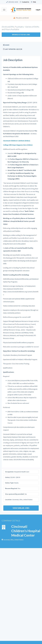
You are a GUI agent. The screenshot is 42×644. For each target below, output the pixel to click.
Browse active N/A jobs (21, 35)
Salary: (8, 477)
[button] (6, 45)
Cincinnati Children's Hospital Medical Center (26, 531)
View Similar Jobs (21, 508)
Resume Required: (11, 488)
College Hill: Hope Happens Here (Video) (18, 145)
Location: (9, 500)
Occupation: (10, 472)
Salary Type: (10, 483)
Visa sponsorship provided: (15, 494)
